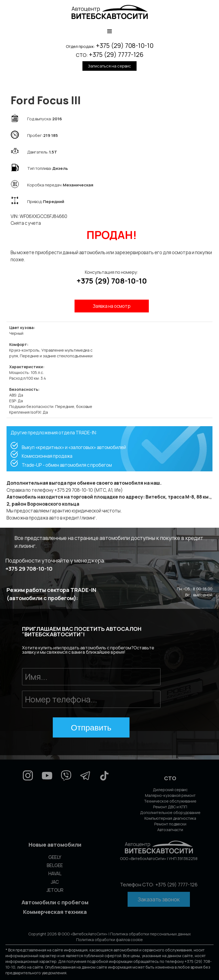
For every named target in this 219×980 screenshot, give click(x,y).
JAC (55, 882)
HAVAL (55, 873)
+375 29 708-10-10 (29, 569)
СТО (170, 778)
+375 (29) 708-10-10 (125, 45)
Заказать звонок (159, 899)
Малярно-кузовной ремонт (170, 795)
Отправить (91, 728)
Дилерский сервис (170, 790)
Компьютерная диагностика (170, 818)
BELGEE (55, 865)
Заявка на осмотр (112, 306)
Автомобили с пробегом (55, 902)
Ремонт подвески (170, 824)
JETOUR (55, 890)
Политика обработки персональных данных (150, 934)
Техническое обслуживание (170, 801)
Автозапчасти (170, 830)
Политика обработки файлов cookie (109, 940)
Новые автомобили (55, 845)
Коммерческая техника (55, 912)
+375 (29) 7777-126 (116, 54)
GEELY (55, 857)
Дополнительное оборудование (170, 812)
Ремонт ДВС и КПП (170, 807)
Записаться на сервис (109, 66)
